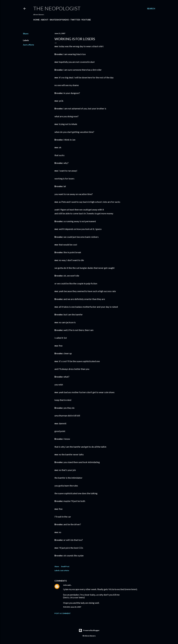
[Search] (151, 9)
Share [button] (26, 34)
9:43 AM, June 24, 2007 (72, 607)
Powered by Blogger (89, 630)
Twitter (75, 20)
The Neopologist (57, 8)
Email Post (65, 566)
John (65, 585)
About (45, 20)
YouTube (86, 20)
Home (36, 20)
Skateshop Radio (59, 20)
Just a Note (28, 45)
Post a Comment (63, 613)
